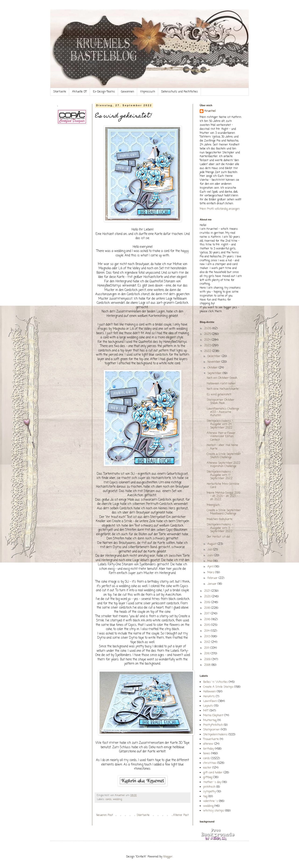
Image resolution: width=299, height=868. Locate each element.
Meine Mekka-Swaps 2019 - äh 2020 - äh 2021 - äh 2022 (224, 496)
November (214, 362)
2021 (208, 591)
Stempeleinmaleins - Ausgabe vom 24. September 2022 (220, 424)
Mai (210, 561)
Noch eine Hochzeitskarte (223, 389)
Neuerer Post (105, 815)
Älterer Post (181, 815)
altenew (208, 744)
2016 (208, 620)
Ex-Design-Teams (104, 92)
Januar (212, 584)
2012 (208, 642)
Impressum (148, 92)
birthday (209, 749)
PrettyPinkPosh (213, 725)
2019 (208, 602)
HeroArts (209, 697)
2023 (208, 346)
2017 (207, 614)
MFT (206, 711)
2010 (207, 654)
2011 (207, 648)
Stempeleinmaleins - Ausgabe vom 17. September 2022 (220, 475)
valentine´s (211, 801)
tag (205, 797)
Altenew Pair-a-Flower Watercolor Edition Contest (221, 437)
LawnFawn (210, 701)
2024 (208, 340)
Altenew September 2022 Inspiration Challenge (224, 465)
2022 (208, 351)
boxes (207, 754)
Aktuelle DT (80, 92)
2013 (208, 637)
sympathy (210, 792)
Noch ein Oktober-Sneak (222, 378)
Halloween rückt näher (221, 384)
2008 (208, 665)
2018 (208, 608)
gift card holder (213, 773)
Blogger (168, 857)
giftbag (208, 777)
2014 (207, 631)
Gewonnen (128, 92)
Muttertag (210, 720)
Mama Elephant (213, 716)
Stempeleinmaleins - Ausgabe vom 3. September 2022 (220, 528)
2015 (208, 625)
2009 (208, 659)
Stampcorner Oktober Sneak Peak (221, 402)
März (211, 573)
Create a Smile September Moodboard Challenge (224, 512)
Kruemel (210, 111)
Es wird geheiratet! (219, 395)
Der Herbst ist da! (218, 537)
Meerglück (213, 505)
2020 (208, 597)
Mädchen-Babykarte (220, 519)
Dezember (215, 356)
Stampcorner (212, 730)
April (211, 567)
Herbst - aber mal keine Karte (222, 447)
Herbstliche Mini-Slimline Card (223, 486)
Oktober (213, 368)
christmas (210, 763)
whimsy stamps (214, 811)
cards (109, 799)
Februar (213, 578)
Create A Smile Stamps (218, 687)
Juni (211, 556)
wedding (117, 799)
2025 (208, 334)
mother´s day (212, 782)
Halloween (210, 692)
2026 (208, 329)
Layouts (208, 706)
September (215, 373)
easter (207, 768)
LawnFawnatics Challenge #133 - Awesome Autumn (223, 412)
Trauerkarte (211, 739)
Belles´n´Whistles (215, 682)
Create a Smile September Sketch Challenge (224, 456)
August (212, 544)
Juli (210, 550)
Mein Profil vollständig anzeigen (220, 209)
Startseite (60, 92)
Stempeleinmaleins (215, 735)
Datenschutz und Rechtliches (180, 92)
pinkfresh (209, 787)
